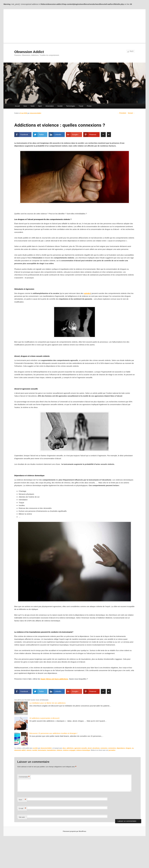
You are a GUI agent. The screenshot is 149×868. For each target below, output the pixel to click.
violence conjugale (69, 750)
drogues (128, 748)
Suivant (131, 113)
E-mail (22, 809)
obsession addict (20, 750)
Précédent (122, 113)
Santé (32, 106)
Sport (40, 106)
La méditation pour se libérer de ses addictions (47, 703)
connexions (112, 748)
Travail (81, 106)
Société (60, 106)
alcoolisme (96, 748)
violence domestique (83, 750)
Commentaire (24, 777)
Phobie (89, 106)
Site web (22, 817)
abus (64, 748)
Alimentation (50, 106)
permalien (112, 750)
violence (59, 750)
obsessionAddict (36, 113)
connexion (104, 748)
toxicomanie (42, 750)
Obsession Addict (29, 52)
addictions (70, 748)
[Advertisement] (74, 26)
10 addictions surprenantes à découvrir (45, 718)
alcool (90, 748)
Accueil (17, 106)
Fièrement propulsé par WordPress (74, 831)
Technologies (71, 106)
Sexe (25, 106)
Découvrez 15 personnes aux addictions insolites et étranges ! (53, 733)
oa (133, 748)
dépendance (121, 748)
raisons (29, 750)
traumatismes (51, 750)
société (35, 748)
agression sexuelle (80, 748)
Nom (22, 800)
